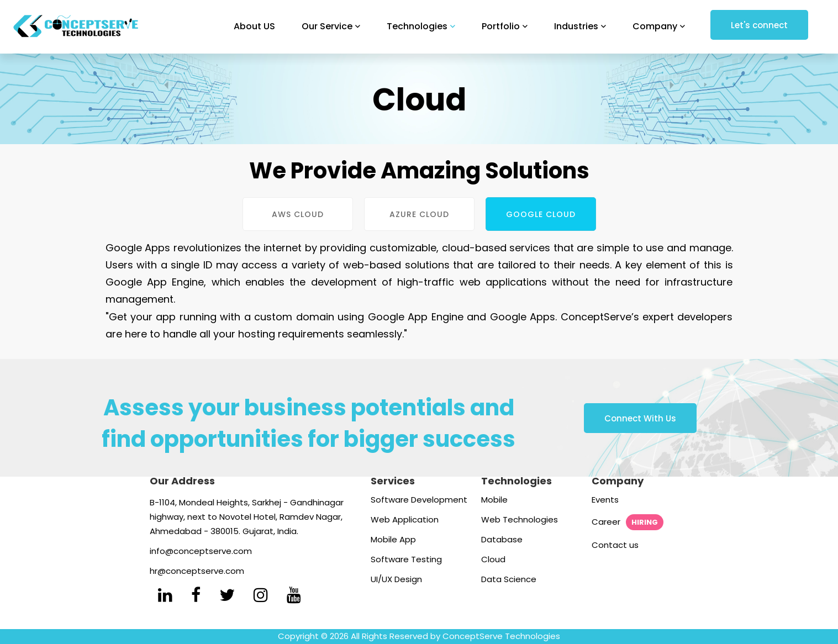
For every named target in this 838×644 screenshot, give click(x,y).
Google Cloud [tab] (541, 214)
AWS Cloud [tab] (298, 214)
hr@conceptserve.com (197, 571)
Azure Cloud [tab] (419, 214)
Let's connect (759, 25)
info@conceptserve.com (201, 551)
